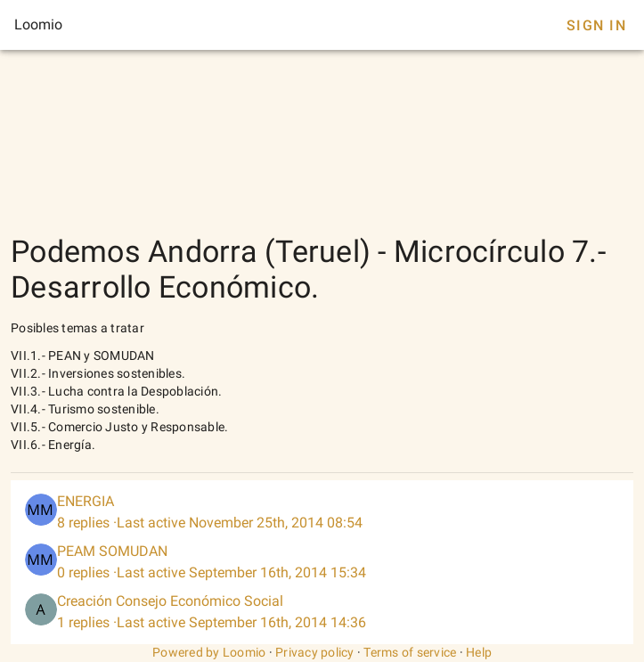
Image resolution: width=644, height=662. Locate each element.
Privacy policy (315, 652)
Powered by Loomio (209, 652)
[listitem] (322, 512)
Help (479, 652)
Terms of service (410, 652)
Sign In (596, 25)
